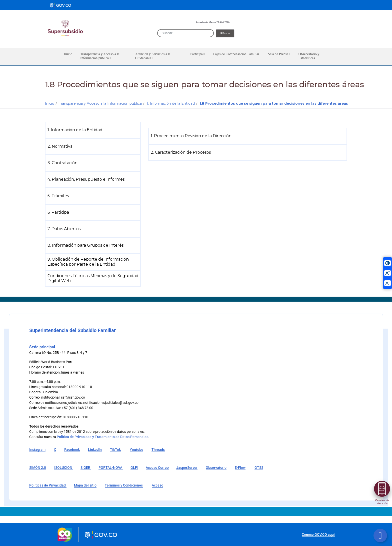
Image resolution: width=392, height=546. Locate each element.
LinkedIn (95, 450)
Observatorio (216, 468)
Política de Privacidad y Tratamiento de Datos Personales (102, 437)
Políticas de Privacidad (48, 485)
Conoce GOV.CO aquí (318, 535)
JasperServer (187, 468)
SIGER (86, 468)
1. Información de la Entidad (171, 103)
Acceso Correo (157, 468)
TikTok (115, 450)
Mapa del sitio (85, 485)
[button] (104, 57)
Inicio (50, 103)
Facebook (72, 450)
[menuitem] (94, 130)
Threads (158, 450)
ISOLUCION (64, 468)
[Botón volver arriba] (380, 536)
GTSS (259, 468)
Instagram (37, 450)
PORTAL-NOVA (111, 468)
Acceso (157, 485)
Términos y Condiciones (124, 485)
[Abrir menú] (382, 489)
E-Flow (240, 468)
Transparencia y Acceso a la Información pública (100, 103)
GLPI (134, 468)
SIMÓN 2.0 (38, 468)
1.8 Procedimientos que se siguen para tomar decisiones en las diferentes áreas (274, 103)
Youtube (136, 450)
